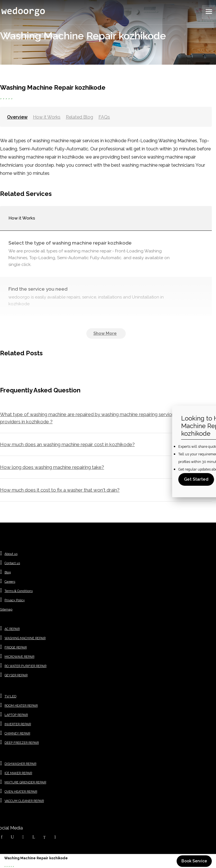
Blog (8, 572)
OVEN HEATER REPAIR (21, 792)
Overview (17, 117)
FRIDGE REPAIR (16, 647)
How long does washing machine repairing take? (52, 467)
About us (11, 554)
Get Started (196, 479)
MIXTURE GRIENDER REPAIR (25, 782)
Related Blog (79, 117)
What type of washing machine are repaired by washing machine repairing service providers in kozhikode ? (87, 418)
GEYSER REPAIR (16, 675)
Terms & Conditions (19, 591)
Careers (10, 582)
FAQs (104, 117)
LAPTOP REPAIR (16, 715)
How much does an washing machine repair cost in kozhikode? (67, 444)
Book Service (194, 861)
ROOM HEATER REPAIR (21, 706)
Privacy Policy (15, 600)
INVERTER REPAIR (18, 724)
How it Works (47, 117)
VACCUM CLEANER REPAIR (24, 801)
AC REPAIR (12, 629)
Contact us (12, 563)
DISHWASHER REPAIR (20, 764)
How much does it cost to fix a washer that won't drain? (60, 490)
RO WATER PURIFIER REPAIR (25, 666)
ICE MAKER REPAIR (18, 773)
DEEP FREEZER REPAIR (22, 743)
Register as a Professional (33, 35)
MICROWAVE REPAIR (19, 657)
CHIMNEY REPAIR (17, 733)
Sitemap (6, 610)
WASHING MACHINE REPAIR (25, 638)
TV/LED (10, 696)
